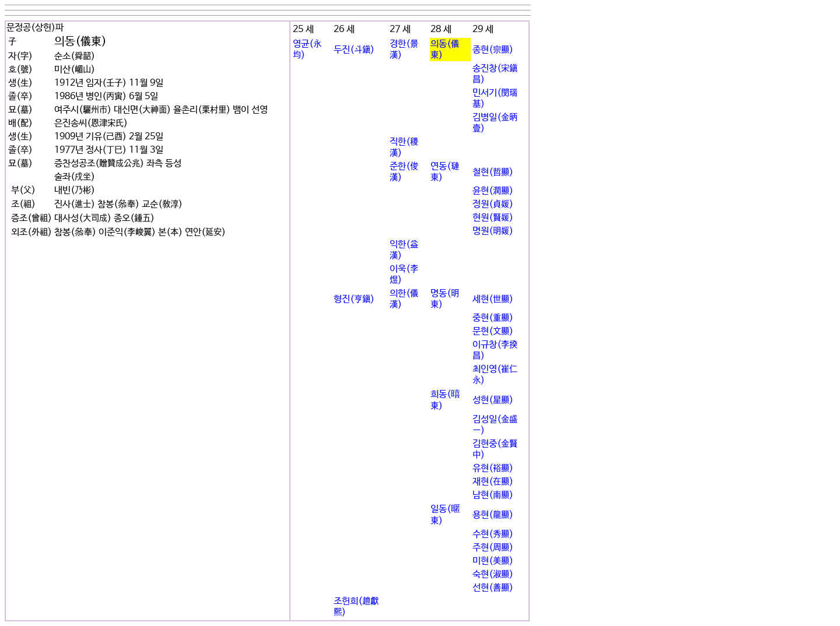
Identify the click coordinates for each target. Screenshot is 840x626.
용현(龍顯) (493, 515)
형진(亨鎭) (354, 299)
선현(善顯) (493, 588)
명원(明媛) (493, 231)
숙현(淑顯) (493, 574)
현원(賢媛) (493, 218)
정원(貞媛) (493, 204)
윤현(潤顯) (493, 191)
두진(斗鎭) (354, 50)
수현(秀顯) (493, 534)
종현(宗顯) (493, 50)
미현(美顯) (493, 561)
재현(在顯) (493, 482)
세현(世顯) (493, 299)
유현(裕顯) (493, 468)
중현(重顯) (493, 318)
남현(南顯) (493, 495)
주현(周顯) (493, 548)
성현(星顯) (493, 400)
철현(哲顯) (493, 172)
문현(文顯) (493, 331)
